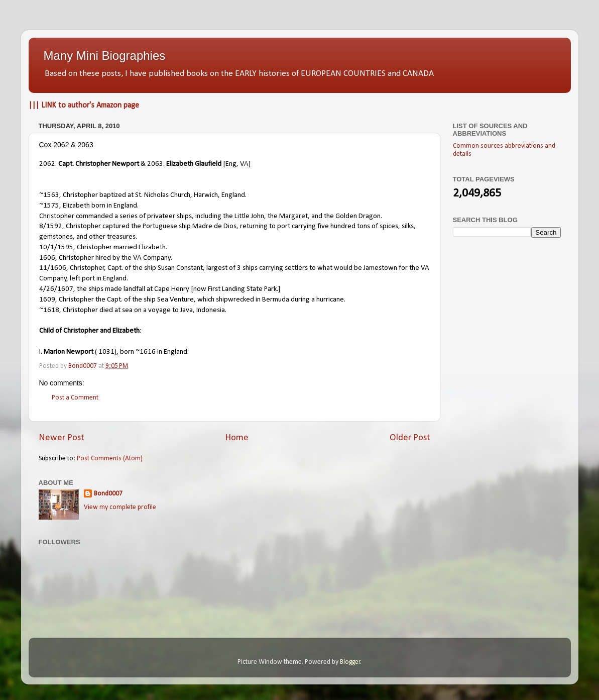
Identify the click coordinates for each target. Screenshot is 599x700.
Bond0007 (108, 494)
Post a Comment (75, 398)
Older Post (410, 438)
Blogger (350, 662)
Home (237, 438)
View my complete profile (120, 507)
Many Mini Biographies (105, 56)
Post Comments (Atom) (110, 459)
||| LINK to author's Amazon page (84, 106)
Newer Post (62, 438)
